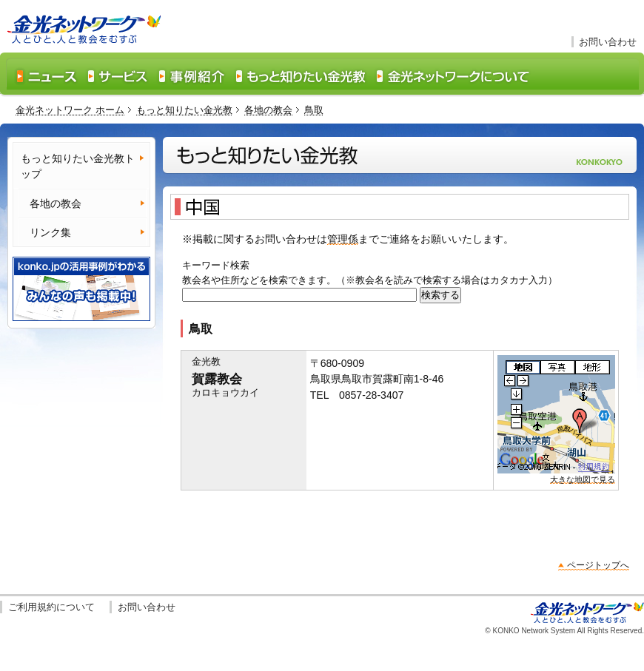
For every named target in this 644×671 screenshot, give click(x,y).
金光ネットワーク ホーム (70, 110)
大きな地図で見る (583, 479)
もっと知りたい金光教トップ (78, 166)
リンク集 (50, 232)
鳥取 (314, 110)
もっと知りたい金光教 (184, 110)
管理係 (343, 239)
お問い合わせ (608, 42)
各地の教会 (268, 110)
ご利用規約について (51, 607)
